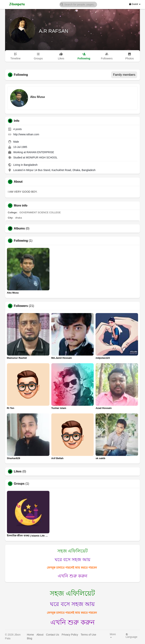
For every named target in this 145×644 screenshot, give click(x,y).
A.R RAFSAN (54, 31)
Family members (124, 75)
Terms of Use (88, 635)
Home (30, 635)
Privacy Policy (70, 635)
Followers (21, 306)
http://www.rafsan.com (26, 134)
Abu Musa (38, 97)
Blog (30, 638)
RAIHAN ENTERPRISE (40, 152)
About (40, 635)
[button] (78, 4)
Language (131, 636)
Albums (19, 229)
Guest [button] (135, 4)
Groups (19, 484)
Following (21, 241)
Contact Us (53, 635)
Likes (18, 471)
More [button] (113, 635)
